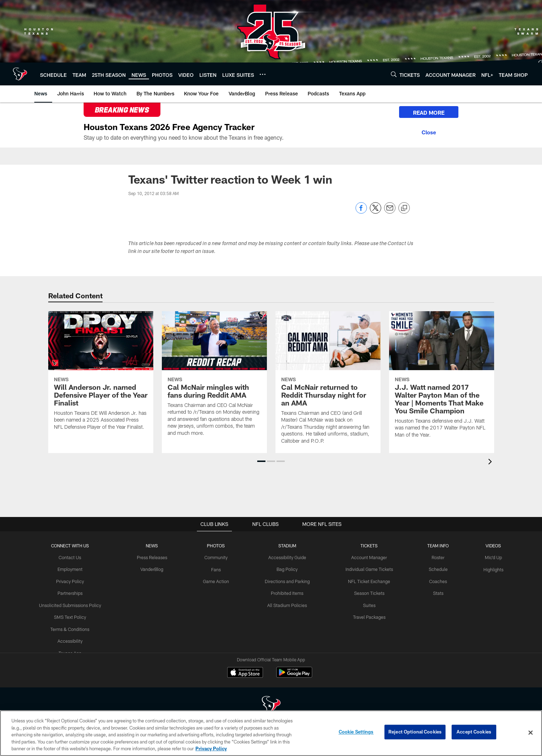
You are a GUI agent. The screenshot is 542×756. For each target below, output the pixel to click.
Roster (434, 557)
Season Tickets (367, 592)
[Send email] (390, 212)
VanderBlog (154, 569)
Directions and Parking (287, 581)
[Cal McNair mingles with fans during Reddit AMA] (214, 378)
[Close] (424, 132)
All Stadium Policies (287, 604)
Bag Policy (287, 569)
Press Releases (154, 557)
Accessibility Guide (287, 557)
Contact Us (74, 557)
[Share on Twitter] (376, 212)
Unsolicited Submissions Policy (74, 604)
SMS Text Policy (74, 616)
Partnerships (74, 592)
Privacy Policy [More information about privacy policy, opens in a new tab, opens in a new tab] (211, 748)
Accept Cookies (474, 732)
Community (217, 557)
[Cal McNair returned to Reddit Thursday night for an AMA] (328, 382)
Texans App (74, 651)
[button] (261, 461)
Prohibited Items (287, 592)
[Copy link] (404, 208)
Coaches (434, 581)
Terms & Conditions (74, 627)
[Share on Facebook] (361, 212)
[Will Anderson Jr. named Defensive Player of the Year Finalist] (101, 375)
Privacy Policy (74, 581)
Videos (489, 546)
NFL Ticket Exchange (367, 581)
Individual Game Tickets (367, 569)
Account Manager (367, 557)
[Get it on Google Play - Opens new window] (294, 676)
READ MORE (424, 113)
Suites (367, 604)
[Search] (394, 74)
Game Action (217, 581)
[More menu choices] (263, 74)
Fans (217, 569)
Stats (434, 592)
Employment (74, 569)
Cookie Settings (356, 732)
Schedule (434, 569)
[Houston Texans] (271, 705)
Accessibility (74, 639)
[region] (271, 733)
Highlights (489, 569)
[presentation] (491, 462)
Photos (217, 546)
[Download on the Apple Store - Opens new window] (245, 673)
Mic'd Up (489, 557)
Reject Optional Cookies (415, 732)
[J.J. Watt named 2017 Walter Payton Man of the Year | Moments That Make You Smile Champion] (442, 379)
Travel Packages (367, 616)
